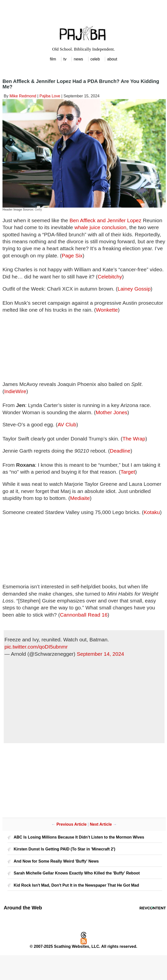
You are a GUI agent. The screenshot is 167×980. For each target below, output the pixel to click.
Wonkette (107, 310)
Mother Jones (111, 412)
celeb (95, 59)
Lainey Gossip (134, 289)
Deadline (120, 451)
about (112, 59)
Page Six (72, 256)
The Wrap (134, 439)
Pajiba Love (50, 96)
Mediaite (80, 498)
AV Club (67, 424)
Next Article (101, 824)
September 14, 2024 (100, 654)
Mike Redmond (23, 96)
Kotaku (152, 512)
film (53, 59)
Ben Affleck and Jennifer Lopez (105, 220)
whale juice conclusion (101, 227)
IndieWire (15, 391)
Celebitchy (110, 277)
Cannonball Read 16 (84, 615)
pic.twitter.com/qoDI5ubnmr (36, 647)
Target (128, 472)
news (78, 59)
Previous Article (71, 824)
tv (65, 59)
